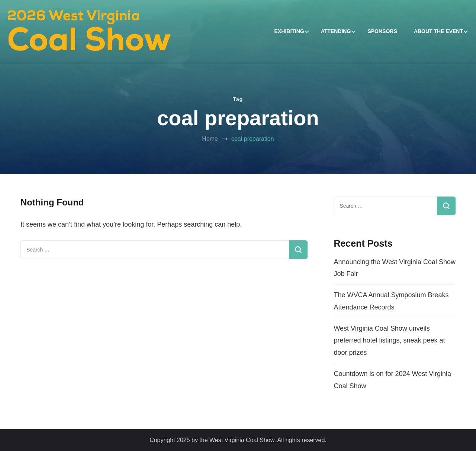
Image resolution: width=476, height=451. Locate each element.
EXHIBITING (289, 31)
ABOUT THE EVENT (438, 31)
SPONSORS (382, 31)
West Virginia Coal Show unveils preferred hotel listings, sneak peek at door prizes (389, 340)
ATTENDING (336, 31)
